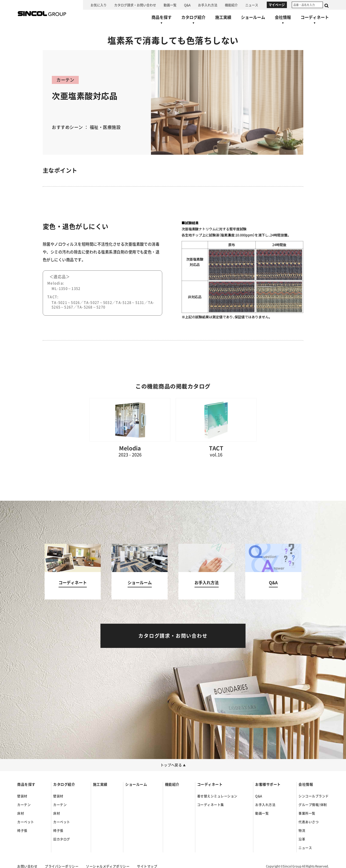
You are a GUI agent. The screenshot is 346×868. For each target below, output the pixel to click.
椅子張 (22, 831)
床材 (21, 813)
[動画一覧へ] (170, 5)
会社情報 (306, 784)
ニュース (305, 848)
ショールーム (136, 784)
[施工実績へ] (223, 17)
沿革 (302, 839)
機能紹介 (172, 784)
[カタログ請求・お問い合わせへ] (135, 5)
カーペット (26, 822)
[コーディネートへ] (73, 572)
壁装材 (22, 796)
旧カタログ (62, 839)
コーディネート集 (211, 805)
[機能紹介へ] (231, 5)
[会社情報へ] (283, 21)
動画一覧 (262, 813)
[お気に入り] (99, 5)
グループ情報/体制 (313, 805)
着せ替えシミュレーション (217, 796)
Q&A (259, 796)
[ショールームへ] (253, 17)
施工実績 (100, 784)
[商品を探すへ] (162, 21)
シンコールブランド (313, 796)
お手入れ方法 (265, 805)
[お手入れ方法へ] (208, 5)
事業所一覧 (307, 813)
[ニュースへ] (252, 5)
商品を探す (26, 784)
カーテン (24, 805)
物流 (302, 831)
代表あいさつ (309, 822)
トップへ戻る (173, 765)
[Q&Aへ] (187, 5)
